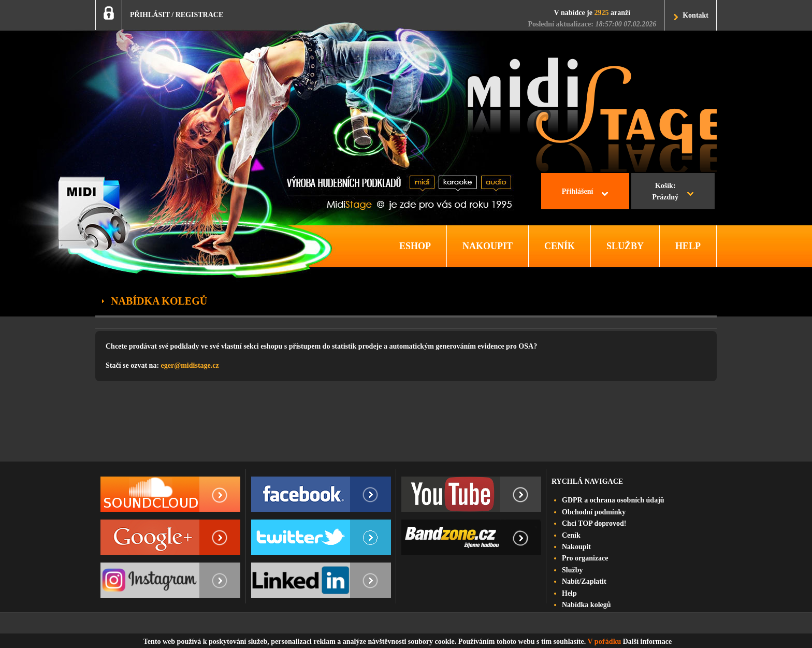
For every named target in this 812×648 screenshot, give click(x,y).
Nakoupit (576, 547)
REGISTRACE (200, 15)
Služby (572, 570)
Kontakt (695, 15)
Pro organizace (585, 558)
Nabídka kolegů (586, 605)
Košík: (665, 193)
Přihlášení (578, 191)
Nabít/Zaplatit (584, 581)
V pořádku (605, 642)
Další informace (647, 642)
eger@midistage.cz (190, 365)
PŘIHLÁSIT (150, 15)
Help (569, 593)
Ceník (571, 535)
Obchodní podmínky (594, 512)
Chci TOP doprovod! (594, 523)
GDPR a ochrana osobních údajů (613, 500)
